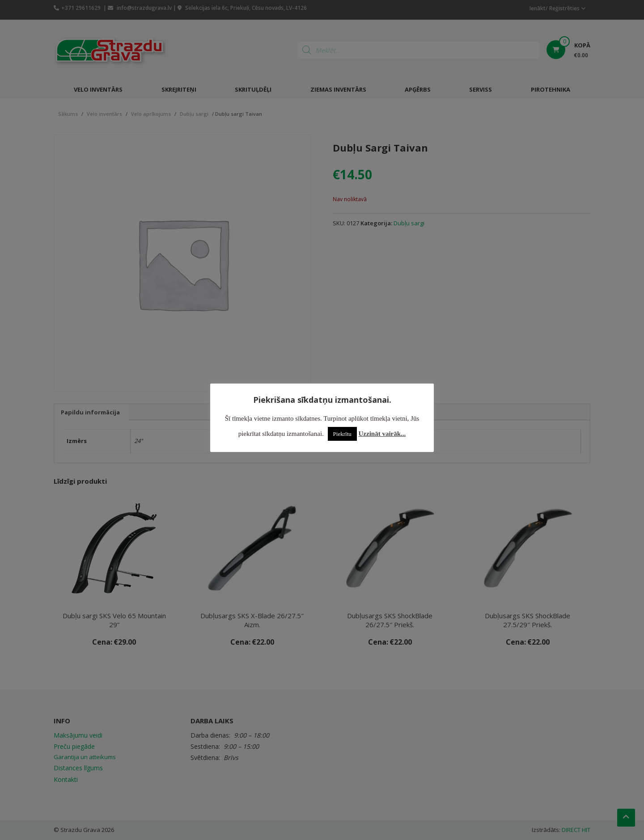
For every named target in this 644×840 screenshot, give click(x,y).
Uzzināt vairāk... (382, 434)
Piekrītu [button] (342, 434)
